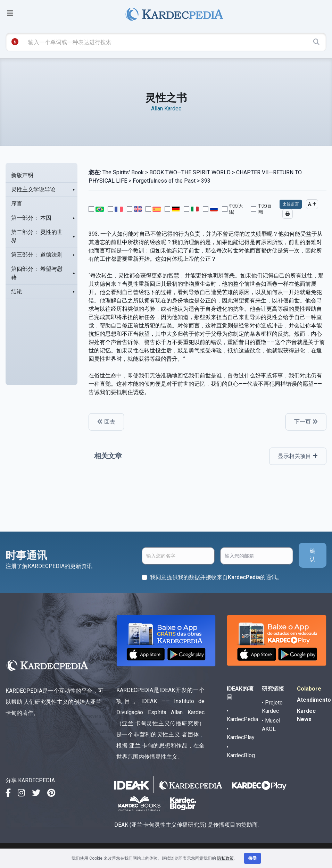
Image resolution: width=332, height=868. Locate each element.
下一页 (306, 422)
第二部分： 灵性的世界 (37, 236)
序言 (17, 204)
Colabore (309, 689)
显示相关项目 (298, 456)
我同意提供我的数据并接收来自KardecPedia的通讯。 (216, 577)
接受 (252, 858)
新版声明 (22, 175)
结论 (17, 291)
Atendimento (314, 700)
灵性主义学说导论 (33, 189)
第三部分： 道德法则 (37, 255)
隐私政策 (225, 858)
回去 (106, 422)
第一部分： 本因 (31, 218)
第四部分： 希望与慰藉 (37, 273)
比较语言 (291, 204)
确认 (313, 555)
